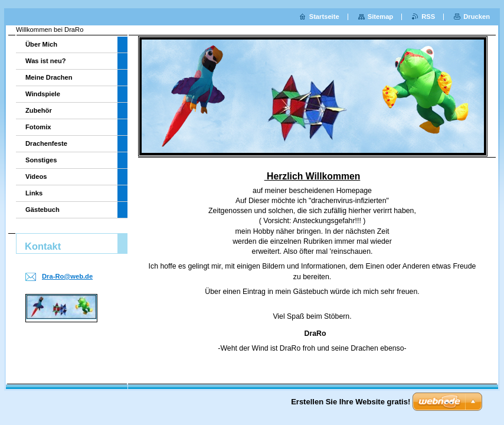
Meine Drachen (49, 77)
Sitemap (381, 17)
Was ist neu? (46, 61)
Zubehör (39, 110)
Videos (36, 176)
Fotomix (38, 127)
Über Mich (41, 44)
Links (34, 193)
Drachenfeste (46, 143)
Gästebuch (42, 210)
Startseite (324, 17)
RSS (428, 17)
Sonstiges (41, 160)
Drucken (477, 17)
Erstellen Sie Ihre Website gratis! (351, 402)
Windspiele (43, 94)
